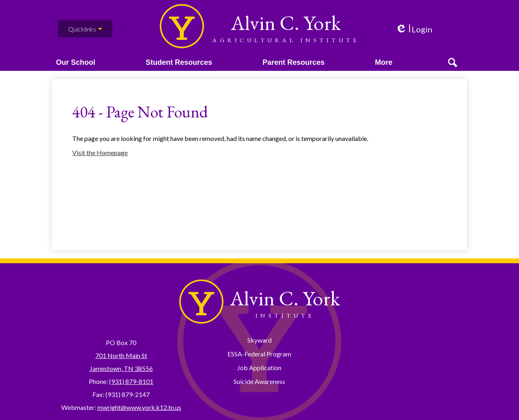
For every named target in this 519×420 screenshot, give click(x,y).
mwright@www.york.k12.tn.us (139, 407)
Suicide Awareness (259, 381)
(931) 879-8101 (131, 381)
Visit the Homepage (100, 162)
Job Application (259, 368)
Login (414, 29)
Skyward (259, 340)
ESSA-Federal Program (259, 354)
